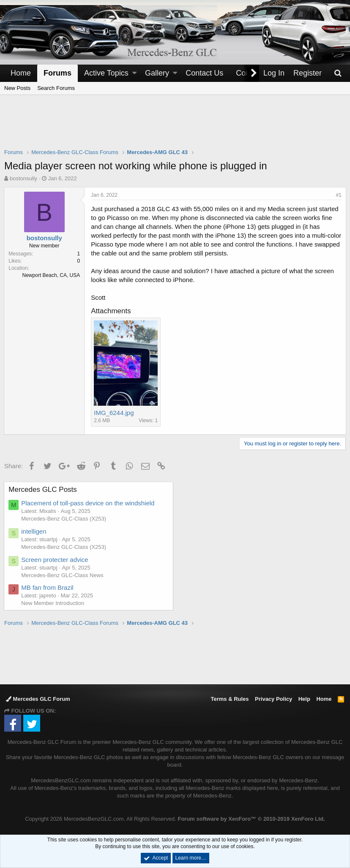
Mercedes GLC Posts (43, 490)
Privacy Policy (273, 699)
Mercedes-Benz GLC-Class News (63, 575)
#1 (338, 195)
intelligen (34, 531)
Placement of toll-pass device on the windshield (88, 503)
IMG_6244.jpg (114, 413)
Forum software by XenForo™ (251, 819)
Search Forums (56, 88)
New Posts (17, 88)
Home (21, 73)
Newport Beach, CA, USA (51, 275)
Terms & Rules (230, 699)
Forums (57, 73)
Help (304, 699)
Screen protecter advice (55, 560)
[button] (134, 73)
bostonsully (23, 178)
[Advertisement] (175, 127)
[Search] (338, 73)
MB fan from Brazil (48, 587)
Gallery (157, 73)
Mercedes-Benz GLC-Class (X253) (64, 519)
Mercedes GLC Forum (38, 699)
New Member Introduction (53, 603)
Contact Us (204, 73)
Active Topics (106, 73)
